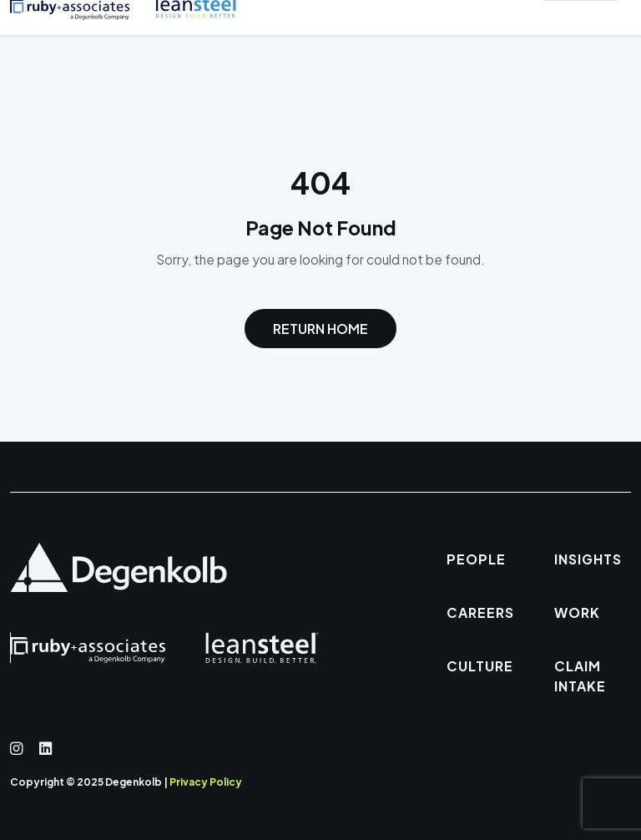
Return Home (320, 329)
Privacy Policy (206, 782)
